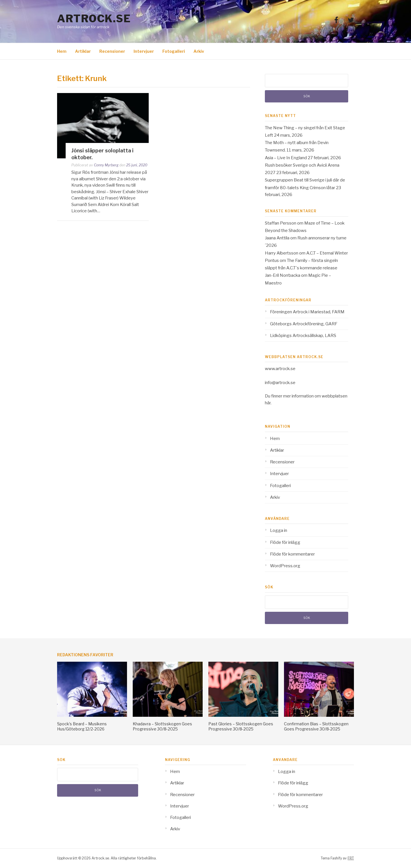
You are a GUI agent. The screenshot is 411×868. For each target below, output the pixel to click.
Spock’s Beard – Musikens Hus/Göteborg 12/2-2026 (82, 726)
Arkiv (199, 51)
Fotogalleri (174, 51)
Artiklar (83, 51)
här (268, 403)
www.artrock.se (280, 369)
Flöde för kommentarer (292, 554)
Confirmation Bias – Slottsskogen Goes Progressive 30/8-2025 (316, 726)
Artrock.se (94, 19)
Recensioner (112, 51)
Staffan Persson (281, 223)
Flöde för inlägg (285, 542)
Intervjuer (144, 51)
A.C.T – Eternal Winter (327, 253)
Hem (62, 51)
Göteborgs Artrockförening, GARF (304, 324)
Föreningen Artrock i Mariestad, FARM (307, 312)
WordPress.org (285, 566)
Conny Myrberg (106, 165)
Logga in (279, 530)
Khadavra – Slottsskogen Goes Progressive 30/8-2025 (162, 726)
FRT (351, 858)
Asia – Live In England (286, 158)
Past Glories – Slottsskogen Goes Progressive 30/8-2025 (241, 726)
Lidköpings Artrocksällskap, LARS (303, 336)
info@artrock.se (280, 383)
